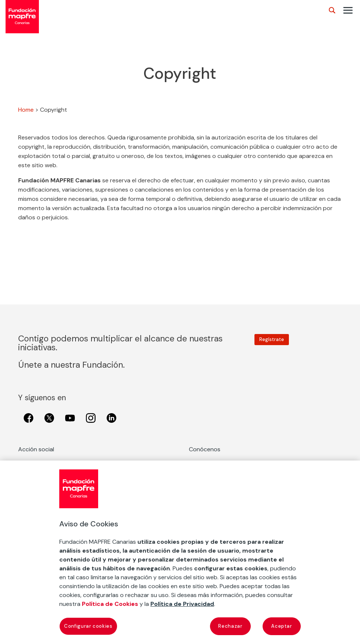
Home (26, 110)
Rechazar (230, 626)
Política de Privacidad (182, 604)
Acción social (36, 449)
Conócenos (205, 449)
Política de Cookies (110, 604)
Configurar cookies (88, 626)
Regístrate (272, 339)
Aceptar (282, 626)
